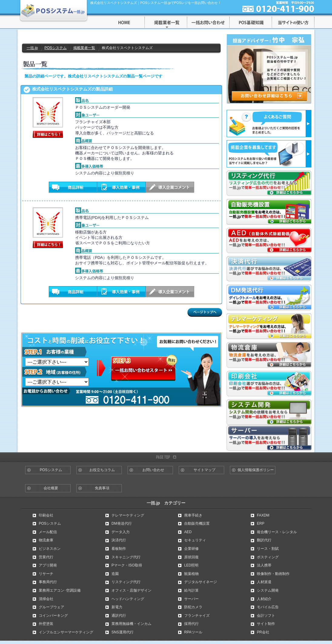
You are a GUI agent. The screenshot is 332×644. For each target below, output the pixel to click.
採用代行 (191, 624)
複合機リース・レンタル (277, 532)
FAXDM (263, 515)
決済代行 (119, 540)
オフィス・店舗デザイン (131, 590)
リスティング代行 (126, 582)
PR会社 (263, 632)
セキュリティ (195, 540)
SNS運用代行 (123, 632)
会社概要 (51, 488)
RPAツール (193, 632)
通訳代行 (119, 616)
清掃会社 (46, 599)
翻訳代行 (264, 540)
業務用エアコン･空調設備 (60, 590)
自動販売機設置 (197, 523)
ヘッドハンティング (128, 599)
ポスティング (268, 557)
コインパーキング (53, 616)
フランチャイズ (197, 616)
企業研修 (191, 549)
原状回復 (191, 557)
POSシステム (56, 48)
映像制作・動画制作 (273, 574)
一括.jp (32, 48)
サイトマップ (204, 470)
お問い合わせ (153, 470)
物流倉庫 (46, 540)
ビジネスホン (50, 549)
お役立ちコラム (102, 470)
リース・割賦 (268, 549)
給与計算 (191, 590)
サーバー (191, 599)
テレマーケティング (128, 515)
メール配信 (48, 532)
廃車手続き (193, 515)
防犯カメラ (193, 607)
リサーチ (46, 574)
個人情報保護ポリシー (256, 470)
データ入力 (121, 532)
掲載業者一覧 (84, 48)
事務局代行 (48, 582)
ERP (261, 523)
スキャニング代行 (126, 557)
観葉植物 (191, 574)
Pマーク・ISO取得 (127, 565)
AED (188, 532)
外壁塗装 (46, 624)
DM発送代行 (122, 523)
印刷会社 (46, 515)
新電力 (117, 607)
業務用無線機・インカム (131, 624)
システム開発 (268, 590)
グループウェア (51, 607)
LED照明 (191, 565)
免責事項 (102, 488)
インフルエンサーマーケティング (66, 632)
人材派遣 (264, 582)
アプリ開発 (48, 565)
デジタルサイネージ (201, 582)
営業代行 (46, 557)
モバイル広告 (268, 607)
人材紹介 (264, 599)
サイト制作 (266, 624)
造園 (115, 574)
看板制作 (119, 549)
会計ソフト (266, 616)
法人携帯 (264, 565)
